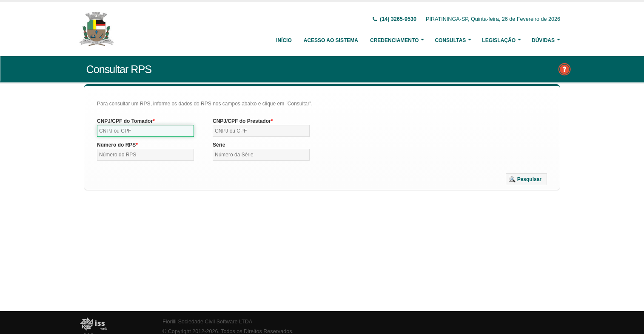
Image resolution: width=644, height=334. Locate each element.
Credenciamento (394, 40)
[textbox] (145, 131)
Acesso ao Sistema (331, 40)
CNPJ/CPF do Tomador (125, 121)
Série (219, 145)
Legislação (499, 40)
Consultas (450, 40)
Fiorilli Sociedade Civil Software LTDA (207, 322)
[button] (526, 179)
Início (284, 40)
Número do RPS (116, 145)
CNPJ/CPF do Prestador (242, 121)
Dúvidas (543, 40)
